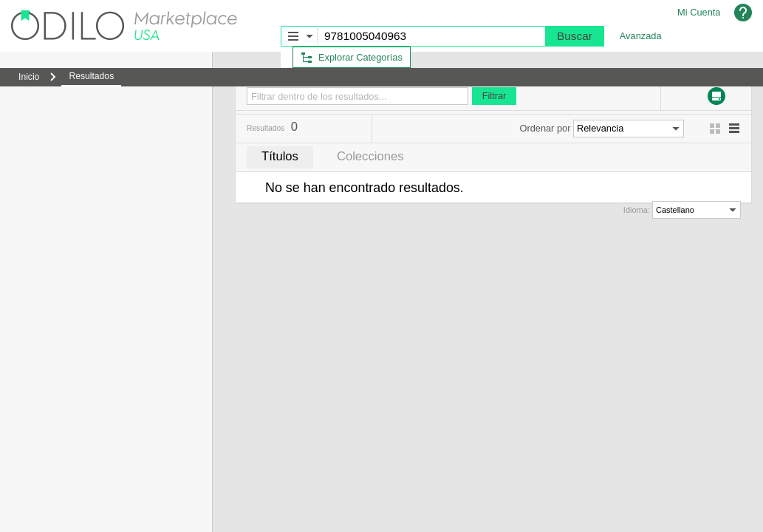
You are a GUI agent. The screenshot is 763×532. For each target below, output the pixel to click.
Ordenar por (545, 128)
